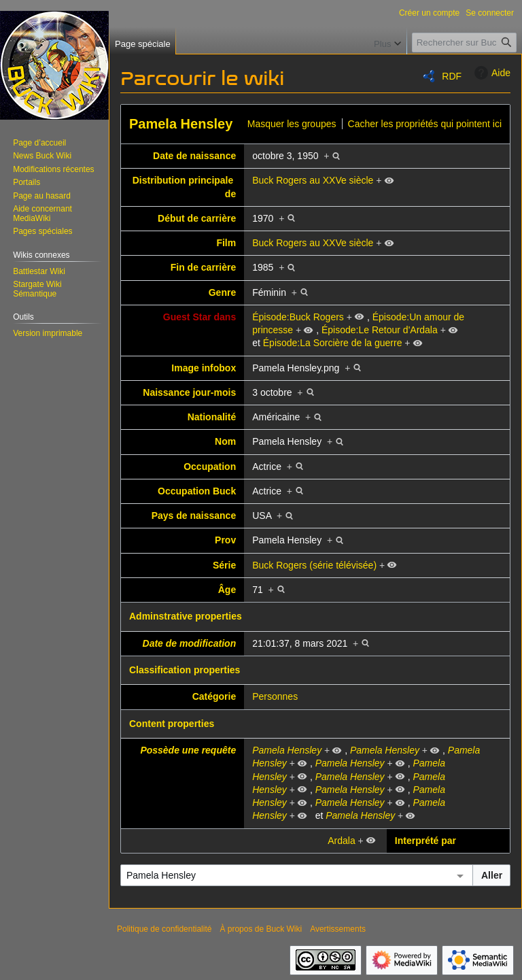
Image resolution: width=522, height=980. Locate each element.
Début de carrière (197, 218)
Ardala (341, 841)
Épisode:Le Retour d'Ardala (380, 330)
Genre (222, 292)
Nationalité (212, 417)
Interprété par (425, 841)
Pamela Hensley (181, 124)
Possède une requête (188, 750)
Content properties (172, 724)
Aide (491, 73)
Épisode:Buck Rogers (298, 317)
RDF (452, 76)
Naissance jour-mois (189, 392)
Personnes (275, 696)
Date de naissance (194, 156)
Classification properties (185, 670)
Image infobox (204, 368)
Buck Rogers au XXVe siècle (313, 180)
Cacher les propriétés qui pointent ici (425, 124)
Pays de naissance (194, 516)
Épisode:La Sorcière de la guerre (333, 343)
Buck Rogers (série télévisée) (314, 565)
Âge (227, 590)
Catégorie (214, 696)
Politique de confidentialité (164, 929)
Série (224, 565)
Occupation (210, 467)
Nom (225, 441)
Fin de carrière (204, 267)
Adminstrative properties (186, 616)
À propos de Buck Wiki (261, 929)
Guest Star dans (199, 317)
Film (226, 243)
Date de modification (190, 643)
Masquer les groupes (292, 124)
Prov (225, 540)
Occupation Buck (197, 491)
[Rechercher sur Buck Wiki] (464, 43)
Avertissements (338, 929)
